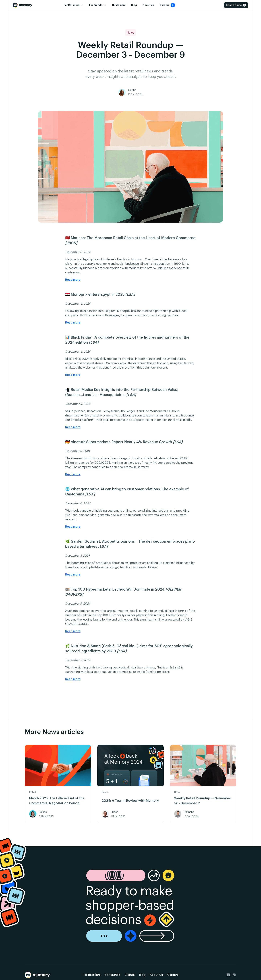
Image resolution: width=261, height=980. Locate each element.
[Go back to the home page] (37, 975)
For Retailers (92, 975)
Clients (130, 975)
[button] (73, 5)
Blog (134, 5)
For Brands (113, 975)
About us (148, 5)
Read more (73, 280)
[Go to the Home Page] (23, 5)
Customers (119, 5)
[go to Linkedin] (234, 975)
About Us (156, 975)
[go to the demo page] (131, 906)
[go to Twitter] (228, 975)
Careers (173, 975)
